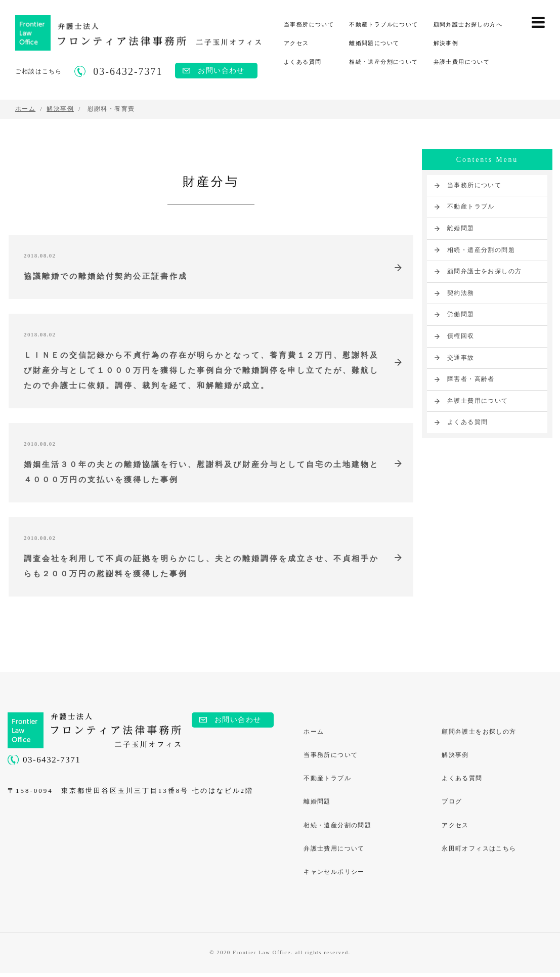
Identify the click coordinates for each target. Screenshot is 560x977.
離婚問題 (461, 228)
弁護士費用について (462, 62)
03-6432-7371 (52, 762)
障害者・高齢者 (471, 379)
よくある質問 (303, 62)
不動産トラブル (471, 206)
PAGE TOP (544, 924)
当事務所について (309, 24)
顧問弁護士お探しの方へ (468, 24)
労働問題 (461, 314)
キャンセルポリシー (335, 876)
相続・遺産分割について (383, 62)
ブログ (452, 805)
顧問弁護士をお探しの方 (484, 271)
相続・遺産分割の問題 (481, 250)
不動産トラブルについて (383, 24)
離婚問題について (374, 43)
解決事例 (446, 43)
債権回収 (461, 336)
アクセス (296, 43)
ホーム (314, 734)
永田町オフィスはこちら (479, 853)
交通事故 (461, 358)
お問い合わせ (221, 71)
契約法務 (461, 293)
